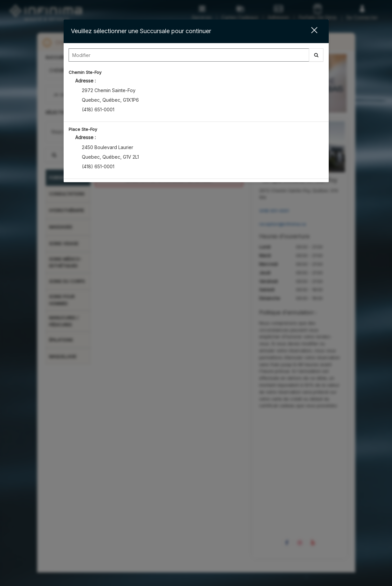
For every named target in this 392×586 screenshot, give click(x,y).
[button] (310, 31)
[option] (196, 93)
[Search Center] (189, 55)
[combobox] (196, 57)
